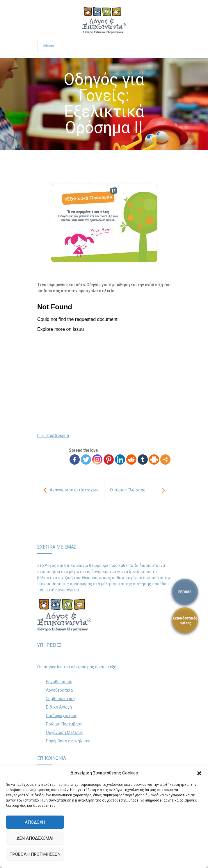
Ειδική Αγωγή (59, 707)
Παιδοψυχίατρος (62, 716)
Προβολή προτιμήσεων (35, 854)
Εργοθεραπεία (59, 682)
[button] (199, 773)
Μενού (107, 46)
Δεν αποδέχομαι (35, 838)
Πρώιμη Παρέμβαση (64, 724)
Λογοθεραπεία (59, 690)
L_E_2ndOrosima (53, 435)
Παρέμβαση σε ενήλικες (68, 741)
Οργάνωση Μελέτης (65, 732)
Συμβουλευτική (60, 699)
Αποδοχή (35, 822)
